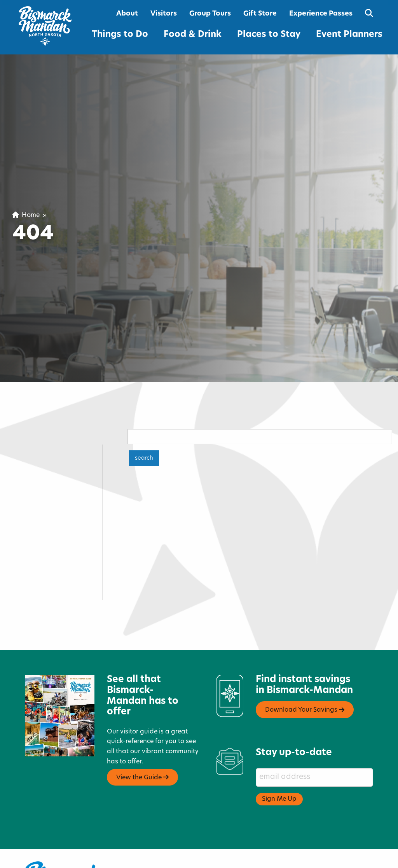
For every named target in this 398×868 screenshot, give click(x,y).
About (127, 14)
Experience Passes (321, 14)
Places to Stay (269, 35)
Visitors (164, 14)
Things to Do (120, 35)
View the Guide (142, 752)
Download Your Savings (305, 685)
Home (26, 215)
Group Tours (210, 14)
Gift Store (260, 14)
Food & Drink (193, 35)
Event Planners (349, 35)
